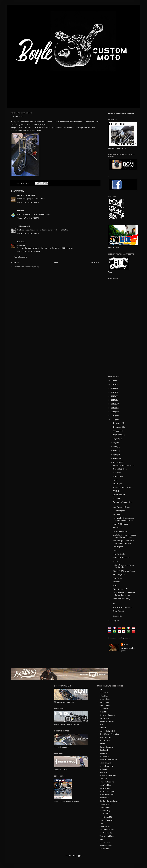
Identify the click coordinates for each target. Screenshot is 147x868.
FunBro (102, 744)
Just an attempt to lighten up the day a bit (124, 566)
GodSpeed (104, 750)
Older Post (95, 263)
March (116, 458)
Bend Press (104, 693)
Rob (18, 211)
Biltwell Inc (104, 696)
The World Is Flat (106, 833)
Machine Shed (105, 788)
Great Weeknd (118, 611)
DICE (101, 725)
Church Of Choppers (107, 715)
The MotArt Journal (107, 830)
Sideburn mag (105, 811)
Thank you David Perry (121, 599)
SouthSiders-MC (106, 817)
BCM (19, 242)
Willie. (115, 586)
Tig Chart (116, 515)
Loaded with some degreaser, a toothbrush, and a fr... (124, 536)
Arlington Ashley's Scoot (122, 488)
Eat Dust (103, 728)
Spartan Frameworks (107, 820)
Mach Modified (105, 785)
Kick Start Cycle (105, 763)
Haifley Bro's (104, 757)
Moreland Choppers (107, 792)
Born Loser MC (105, 706)
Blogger (78, 856)
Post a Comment (20, 257)
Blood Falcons (105, 699)
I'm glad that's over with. (122, 502)
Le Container (104, 769)
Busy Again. (117, 578)
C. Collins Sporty (119, 511)
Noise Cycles (104, 798)
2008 (113, 621)
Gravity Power (118, 477)
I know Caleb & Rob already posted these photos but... (124, 519)
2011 (113, 412)
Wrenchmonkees (106, 846)
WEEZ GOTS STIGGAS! (121, 558)
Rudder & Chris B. (24, 195)
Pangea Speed (105, 804)
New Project (118, 484)
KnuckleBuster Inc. (106, 766)
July (115, 443)
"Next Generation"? (120, 589)
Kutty (36, 128)
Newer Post (16, 263)
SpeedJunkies (105, 827)
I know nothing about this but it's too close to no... (124, 594)
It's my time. (117, 528)
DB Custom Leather (107, 722)
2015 (113, 396)
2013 (113, 404)
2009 (113, 420)
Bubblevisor (104, 709)
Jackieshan (21, 226)
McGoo (27, 128)
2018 (113, 384)
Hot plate (116, 499)
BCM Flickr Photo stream (122, 608)
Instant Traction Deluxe (108, 760)
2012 (113, 408)
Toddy (102, 839)
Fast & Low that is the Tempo (124, 466)
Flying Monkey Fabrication (109, 734)
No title (116, 480)
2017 (113, 388)
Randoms (117, 582)
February (117, 462)
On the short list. (119, 495)
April (115, 455)
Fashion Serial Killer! (107, 731)
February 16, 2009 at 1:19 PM (28, 203)
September (118, 435)
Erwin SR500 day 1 (120, 469)
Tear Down (117, 473)
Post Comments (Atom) (30, 267)
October (117, 431)
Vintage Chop (105, 843)
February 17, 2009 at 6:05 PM (28, 218)
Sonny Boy (104, 814)
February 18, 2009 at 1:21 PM (28, 233)
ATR (101, 690)
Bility (115, 550)
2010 (113, 416)
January (116, 616)
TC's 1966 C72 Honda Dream (124, 571)
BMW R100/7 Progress (122, 531)
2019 (113, 381)
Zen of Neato (105, 849)
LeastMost (104, 772)
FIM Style (116, 491)
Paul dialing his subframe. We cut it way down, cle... (124, 542)
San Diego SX (118, 547)
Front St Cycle (105, 741)
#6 (114, 604)
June (115, 447)
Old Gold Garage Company (110, 801)
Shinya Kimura (105, 808)
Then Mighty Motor (107, 836)
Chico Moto (104, 712)
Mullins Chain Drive (107, 795)
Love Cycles (104, 779)
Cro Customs (105, 718)
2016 (113, 392)
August (116, 439)
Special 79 (103, 823)
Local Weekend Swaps (121, 507)
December (117, 423)
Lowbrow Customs (107, 782)
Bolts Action (104, 702)
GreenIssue (104, 753)
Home (56, 263)
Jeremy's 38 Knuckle (120, 524)
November (118, 427)
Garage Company (106, 747)
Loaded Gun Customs (108, 776)
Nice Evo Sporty (119, 554)
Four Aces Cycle (106, 737)
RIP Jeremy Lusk (119, 575)
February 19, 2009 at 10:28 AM (28, 252)
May (115, 451)
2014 (113, 400)
